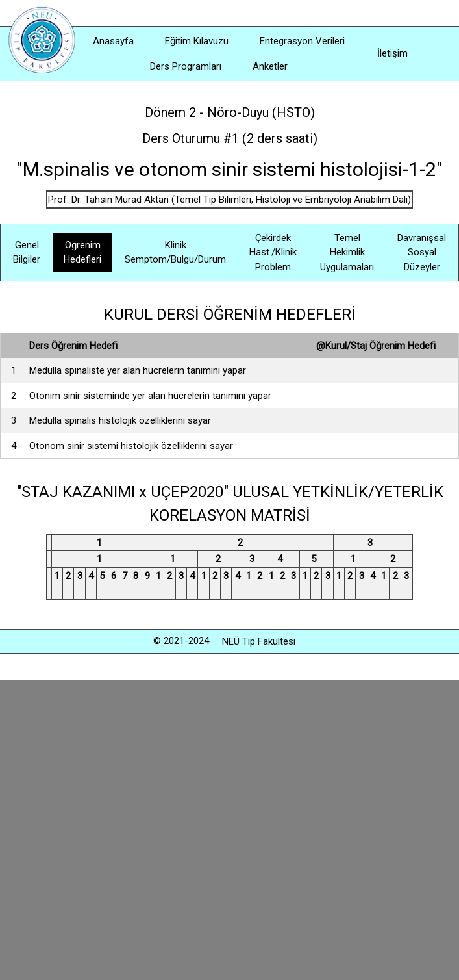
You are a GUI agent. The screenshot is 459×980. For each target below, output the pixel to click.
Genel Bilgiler (27, 252)
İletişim (392, 53)
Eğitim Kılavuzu (197, 41)
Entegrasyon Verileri (302, 41)
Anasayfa (113, 41)
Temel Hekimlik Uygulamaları (347, 252)
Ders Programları (186, 66)
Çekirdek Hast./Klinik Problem (273, 252)
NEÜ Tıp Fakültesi (259, 641)
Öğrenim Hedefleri (82, 252)
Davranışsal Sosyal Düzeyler (422, 252)
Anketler (270, 66)
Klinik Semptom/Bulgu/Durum (175, 252)
